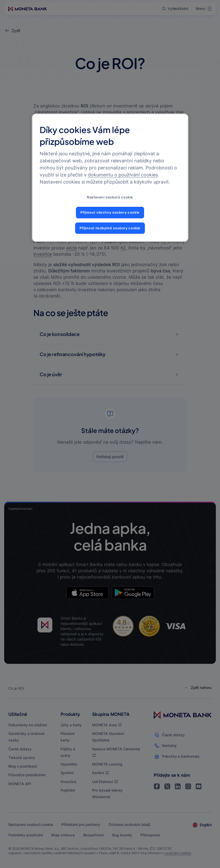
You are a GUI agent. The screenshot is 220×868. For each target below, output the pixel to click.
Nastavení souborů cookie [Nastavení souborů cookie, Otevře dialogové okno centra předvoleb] (110, 197)
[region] (110, 178)
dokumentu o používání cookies (123, 175)
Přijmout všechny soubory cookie (110, 212)
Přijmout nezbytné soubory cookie (110, 228)
